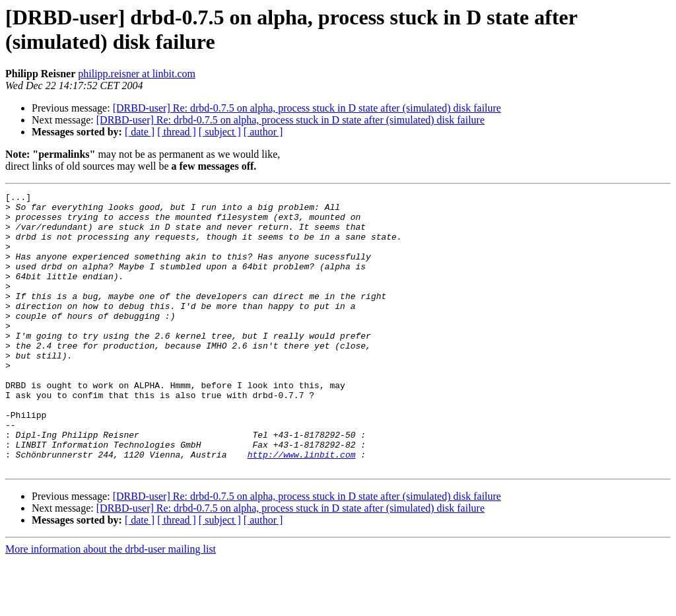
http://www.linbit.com (302, 508)
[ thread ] (177, 132)
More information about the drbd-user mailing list (111, 604)
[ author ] (263, 132)
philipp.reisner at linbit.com (137, 74)
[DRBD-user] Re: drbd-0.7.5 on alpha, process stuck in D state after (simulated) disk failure (307, 108)
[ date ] (140, 132)
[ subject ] (220, 132)
